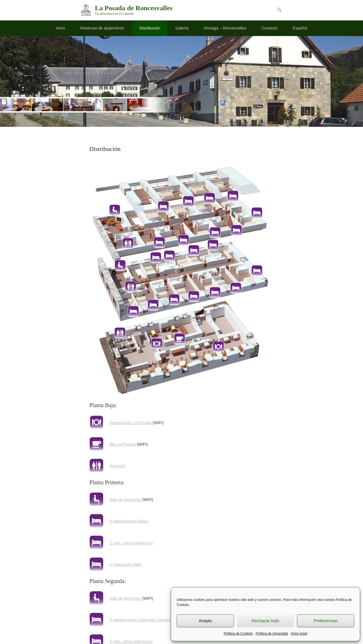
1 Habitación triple (125, 565)
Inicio (61, 28)
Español (300, 28)
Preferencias (326, 621)
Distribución (150, 28)
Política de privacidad (272, 634)
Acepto (205, 621)
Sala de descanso (125, 500)
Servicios (118, 466)
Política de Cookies (238, 634)
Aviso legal (299, 634)
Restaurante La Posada (131, 423)
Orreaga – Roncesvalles (225, 28)
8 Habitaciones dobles (129, 521)
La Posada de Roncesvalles (134, 8)
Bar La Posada (123, 444)
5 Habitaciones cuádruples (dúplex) (141, 620)
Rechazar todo (265, 621)
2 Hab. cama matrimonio (131, 543)
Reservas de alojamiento (102, 28)
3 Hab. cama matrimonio (131, 641)
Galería (182, 28)
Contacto (269, 28)
